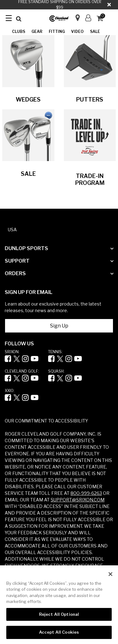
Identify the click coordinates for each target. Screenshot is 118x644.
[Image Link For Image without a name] (28, 60)
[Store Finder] (75, 16)
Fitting (57, 31)
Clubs (19, 31)
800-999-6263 (86, 493)
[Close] (110, 574)
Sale (95, 31)
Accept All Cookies (59, 632)
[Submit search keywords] (19, 19)
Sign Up (59, 326)
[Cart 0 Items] (103, 19)
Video (77, 31)
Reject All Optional (59, 614)
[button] (88, 18)
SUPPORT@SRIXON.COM (78, 500)
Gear (37, 31)
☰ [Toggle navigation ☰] (9, 18)
